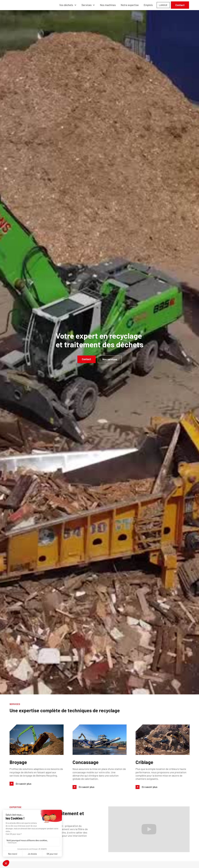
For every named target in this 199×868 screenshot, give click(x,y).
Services (87, 5)
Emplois (148, 5)
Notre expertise (130, 5)
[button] (68, 5)
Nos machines (108, 5)
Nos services (110, 359)
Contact (180, 5)
